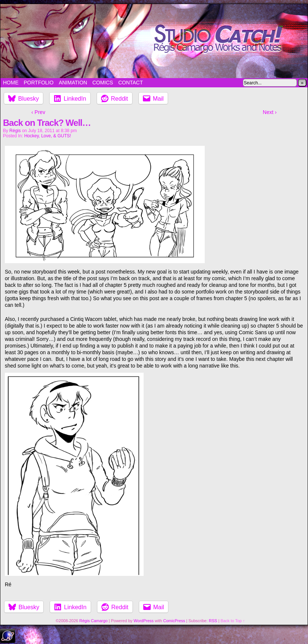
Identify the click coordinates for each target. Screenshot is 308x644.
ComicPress (174, 621)
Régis (15, 131)
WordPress (144, 621)
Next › (270, 112)
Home (11, 83)
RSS (213, 621)
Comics (103, 83)
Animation (73, 83)
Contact (130, 83)
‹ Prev (38, 112)
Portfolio (39, 83)
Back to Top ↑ (233, 621)
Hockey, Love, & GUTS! (48, 136)
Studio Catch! (154, 41)
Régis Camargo (93, 621)
